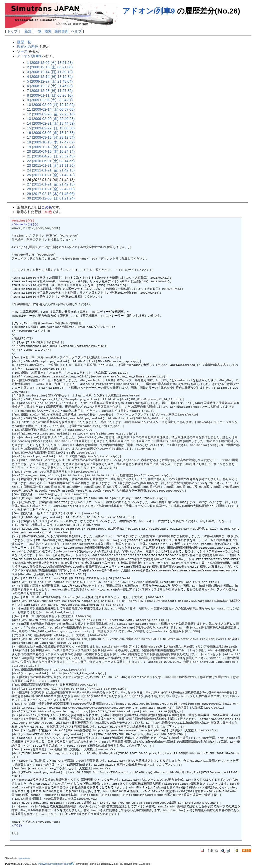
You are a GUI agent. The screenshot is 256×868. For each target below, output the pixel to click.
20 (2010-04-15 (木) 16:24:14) (51, 151)
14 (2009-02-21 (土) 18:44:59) (51, 123)
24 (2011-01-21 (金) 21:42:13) (51, 170)
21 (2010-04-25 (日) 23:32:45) (51, 156)
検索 (48, 31)
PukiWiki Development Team (54, 864)
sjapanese (24, 858)
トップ (12, 31)
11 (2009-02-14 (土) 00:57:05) (51, 109)
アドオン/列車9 (149, 11)
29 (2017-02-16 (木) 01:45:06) (51, 194)
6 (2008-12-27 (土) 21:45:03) (50, 86)
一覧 (38, 31)
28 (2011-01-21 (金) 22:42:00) (51, 189)
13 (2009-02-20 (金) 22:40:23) (51, 119)
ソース (22, 51)
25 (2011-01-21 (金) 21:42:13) (51, 175)
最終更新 (61, 31)
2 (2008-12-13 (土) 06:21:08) (50, 67)
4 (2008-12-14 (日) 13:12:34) (50, 77)
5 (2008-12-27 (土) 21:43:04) (50, 81)
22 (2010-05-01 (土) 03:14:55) (51, 161)
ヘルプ (76, 31)
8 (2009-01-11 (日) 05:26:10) (50, 95)
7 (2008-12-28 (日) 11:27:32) (50, 91)
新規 (28, 31)
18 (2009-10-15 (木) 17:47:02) (51, 142)
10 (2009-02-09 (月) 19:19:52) (51, 105)
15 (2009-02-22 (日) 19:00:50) (51, 128)
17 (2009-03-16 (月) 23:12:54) (51, 137)
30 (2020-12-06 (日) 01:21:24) (51, 198)
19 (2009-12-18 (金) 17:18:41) (51, 147)
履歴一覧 (24, 42)
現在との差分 (27, 47)
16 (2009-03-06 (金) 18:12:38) (51, 133)
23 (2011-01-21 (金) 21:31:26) (51, 165)
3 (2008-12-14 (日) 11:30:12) (50, 72)
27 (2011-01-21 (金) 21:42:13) (51, 184)
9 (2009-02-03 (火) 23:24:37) (50, 100)
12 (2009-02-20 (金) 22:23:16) (51, 114)
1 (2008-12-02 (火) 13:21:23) (50, 63)
